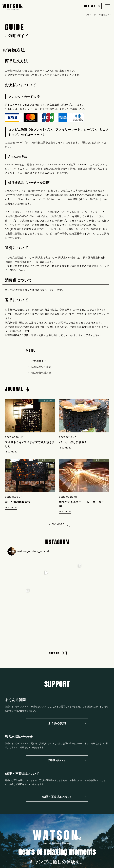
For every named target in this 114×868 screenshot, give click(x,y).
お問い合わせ (57, 735)
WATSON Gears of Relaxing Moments (13, 7)
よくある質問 (57, 698)
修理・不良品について (57, 772)
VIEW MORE (57, 524)
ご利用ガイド (39, 361)
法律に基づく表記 (41, 367)
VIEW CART (90, 6)
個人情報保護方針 (41, 373)
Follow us (53, 628)
